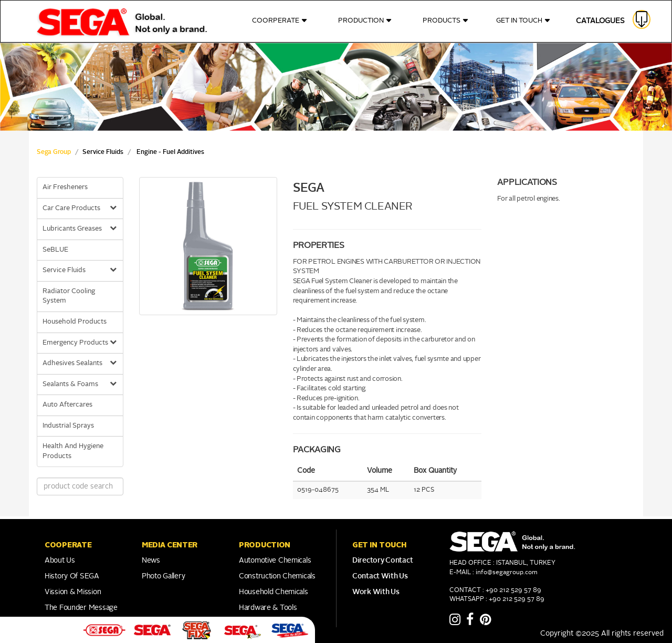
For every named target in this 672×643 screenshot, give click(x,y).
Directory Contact (382, 561)
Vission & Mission (73, 592)
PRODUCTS (446, 21)
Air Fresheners (65, 187)
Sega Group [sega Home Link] (54, 152)
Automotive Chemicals (275, 561)
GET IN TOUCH (523, 21)
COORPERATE (280, 21)
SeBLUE (55, 250)
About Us (60, 561)
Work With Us (376, 592)
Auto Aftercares (67, 405)
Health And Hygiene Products (73, 451)
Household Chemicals (274, 592)
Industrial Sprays (68, 426)
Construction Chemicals (277, 576)
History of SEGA (72, 576)
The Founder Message (81, 608)
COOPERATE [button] (68, 545)
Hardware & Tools (268, 608)
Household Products (75, 322)
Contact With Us (380, 576)
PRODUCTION (365, 21)
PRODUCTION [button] (265, 545)
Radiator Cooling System (69, 296)
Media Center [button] (170, 545)
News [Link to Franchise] (151, 561)
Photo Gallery (163, 576)
